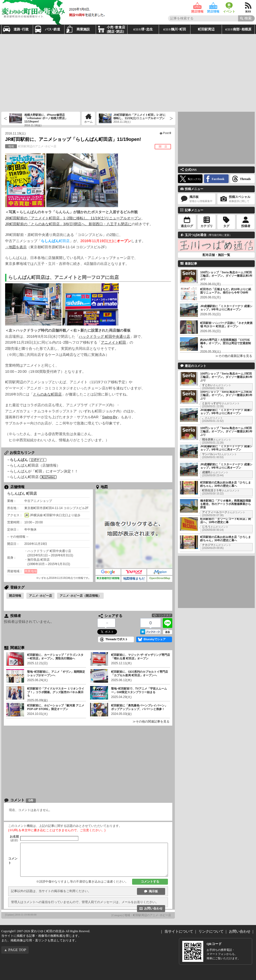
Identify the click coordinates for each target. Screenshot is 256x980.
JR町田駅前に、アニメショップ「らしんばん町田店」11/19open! (73, 139)
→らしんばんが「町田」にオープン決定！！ (42, 471)
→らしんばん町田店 (23, 465)
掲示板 (153, 891)
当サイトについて (179, 932)
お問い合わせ (153, 908)
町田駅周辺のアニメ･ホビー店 (31, 146)
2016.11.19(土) (15, 133)
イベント (229, 6)
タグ (226, 226)
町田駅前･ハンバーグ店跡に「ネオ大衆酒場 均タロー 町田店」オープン (226, 325)
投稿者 (246, 226)
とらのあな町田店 (47, 394)
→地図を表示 (16, 247)
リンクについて (211, 932)
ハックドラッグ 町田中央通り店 (104, 336)
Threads (245, 179)
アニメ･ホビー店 (40, 596)
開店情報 (197, 6)
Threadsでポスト (117, 639)
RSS (248, 6)
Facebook (218, 179)
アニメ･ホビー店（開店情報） (80, 596)
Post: (167, 133)
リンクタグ (165, 615)
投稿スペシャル (236, 199)
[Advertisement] (121, 72)
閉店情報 (213, 6)
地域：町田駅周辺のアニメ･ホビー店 (148, 915)
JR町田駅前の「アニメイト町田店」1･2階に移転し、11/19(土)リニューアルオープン (73, 218)
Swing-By (110, 417)
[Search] (246, 18)
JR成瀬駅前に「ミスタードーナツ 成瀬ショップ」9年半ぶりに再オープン (226, 308)
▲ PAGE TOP (15, 950)
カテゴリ (207, 226)
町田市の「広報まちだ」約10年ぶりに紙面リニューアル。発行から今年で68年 (226, 291)
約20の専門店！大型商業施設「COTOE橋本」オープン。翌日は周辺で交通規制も (226, 343)
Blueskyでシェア (155, 639)
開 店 (163, 147)
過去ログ (187, 226)
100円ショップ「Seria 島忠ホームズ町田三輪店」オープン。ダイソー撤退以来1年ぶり (226, 276)
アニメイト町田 (113, 342)
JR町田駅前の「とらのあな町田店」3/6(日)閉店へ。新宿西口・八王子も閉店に (68, 224)
